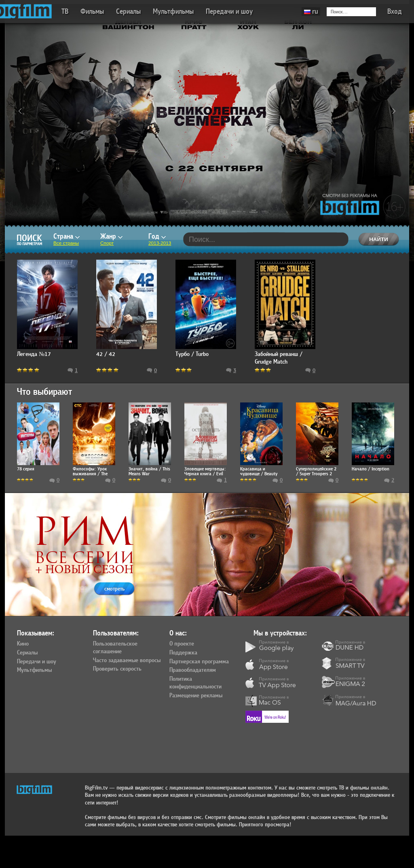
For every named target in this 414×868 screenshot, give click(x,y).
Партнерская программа (199, 662)
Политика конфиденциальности (195, 683)
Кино (23, 644)
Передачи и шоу (229, 12)
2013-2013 (160, 243)
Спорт (107, 243)
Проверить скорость (117, 669)
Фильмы (92, 12)
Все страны (66, 243)
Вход (395, 12)
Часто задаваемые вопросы (127, 661)
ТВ (65, 12)
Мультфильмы (173, 12)
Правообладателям (193, 670)
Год (157, 236)
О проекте (182, 644)
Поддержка (183, 653)
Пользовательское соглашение (115, 648)
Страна (67, 236)
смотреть (114, 589)
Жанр (111, 236)
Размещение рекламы (196, 696)
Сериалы (128, 12)
